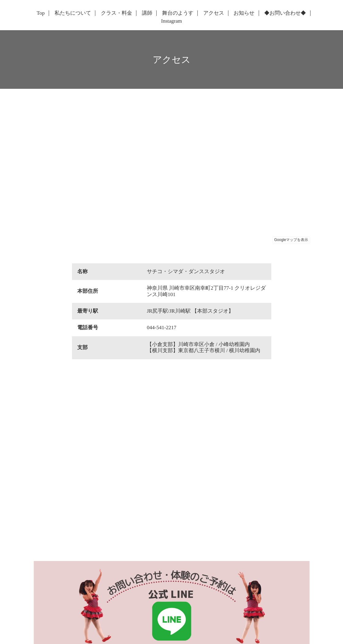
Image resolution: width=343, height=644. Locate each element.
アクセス (214, 13)
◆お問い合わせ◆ (285, 13)
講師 (147, 13)
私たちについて (73, 13)
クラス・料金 (116, 13)
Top (41, 13)
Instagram (172, 21)
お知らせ (244, 13)
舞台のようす (178, 13)
